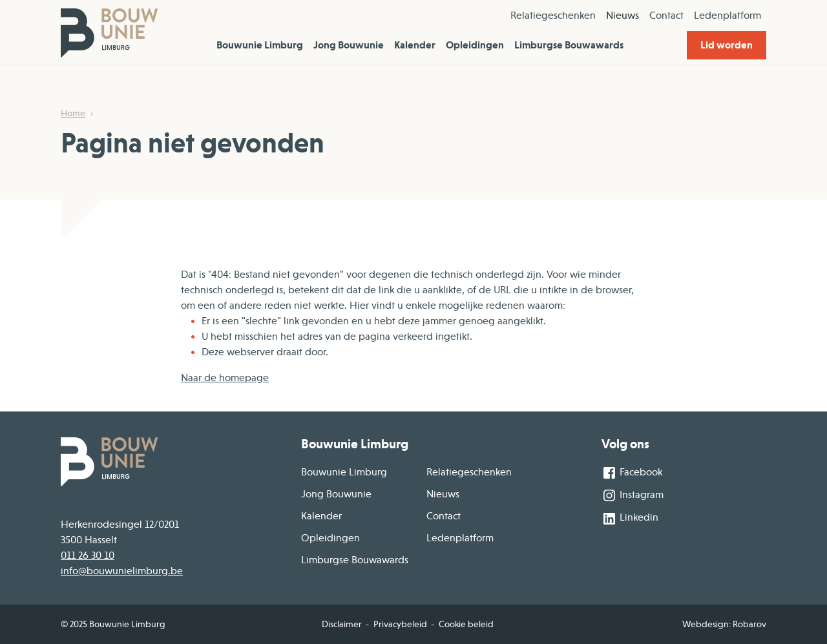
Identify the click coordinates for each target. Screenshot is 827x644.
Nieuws (623, 16)
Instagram (633, 495)
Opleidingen (475, 45)
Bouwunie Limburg (260, 45)
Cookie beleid (466, 624)
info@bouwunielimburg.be (122, 571)
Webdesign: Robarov (724, 624)
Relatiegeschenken (553, 16)
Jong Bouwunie (349, 45)
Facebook (632, 473)
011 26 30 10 (88, 556)
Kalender (415, 45)
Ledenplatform (728, 16)
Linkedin (630, 519)
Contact (666, 16)
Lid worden (727, 45)
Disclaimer (342, 624)
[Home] (109, 32)
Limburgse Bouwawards (569, 45)
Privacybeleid (400, 624)
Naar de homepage (225, 378)
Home (73, 113)
